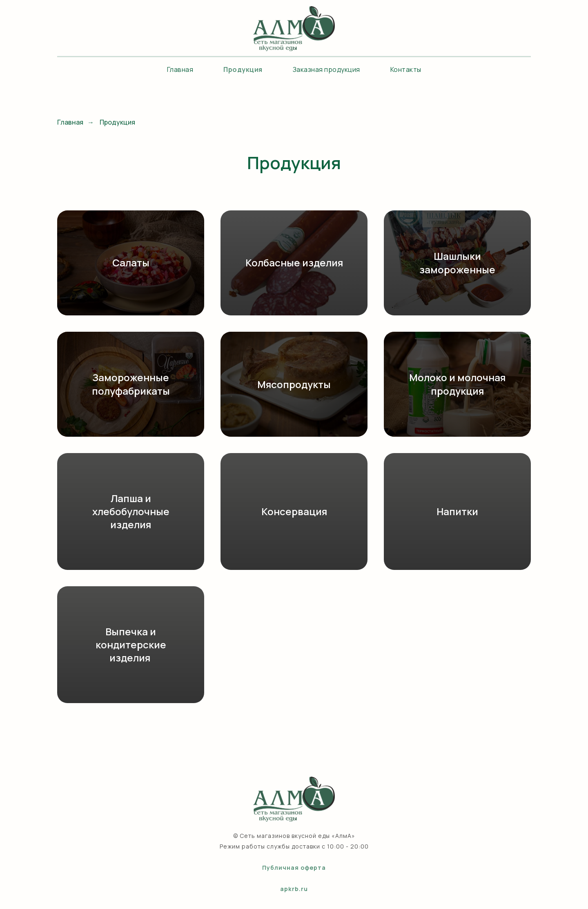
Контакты (406, 69)
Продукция (243, 69)
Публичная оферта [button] (294, 868)
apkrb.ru (294, 889)
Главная (180, 69)
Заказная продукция (326, 69)
